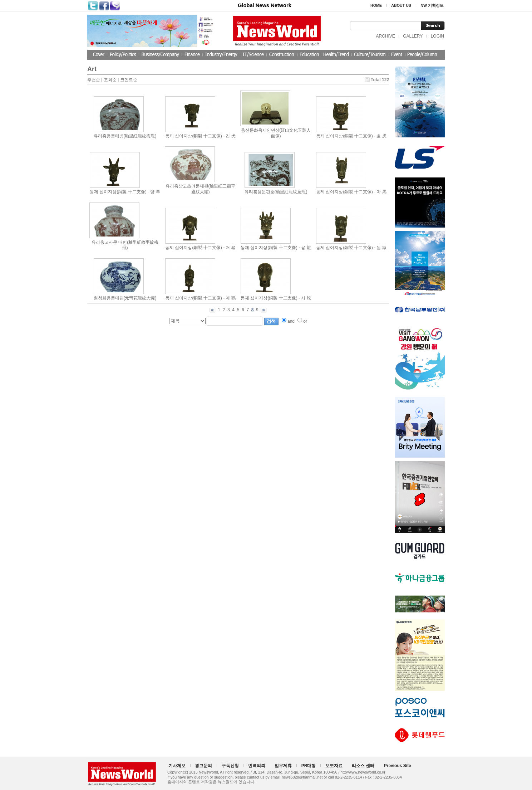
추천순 (94, 80)
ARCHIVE (385, 36)
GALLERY (413, 36)
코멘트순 (129, 80)
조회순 (110, 80)
